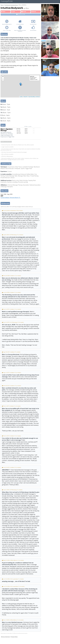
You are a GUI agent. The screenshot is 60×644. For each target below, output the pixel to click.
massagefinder (7, 2)
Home (2, 5)
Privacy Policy (14, 637)
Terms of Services (5, 637)
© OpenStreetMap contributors (34, 97)
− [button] (3, 79)
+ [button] (3, 77)
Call (13, 12)
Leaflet (21, 97)
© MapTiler (25, 97)
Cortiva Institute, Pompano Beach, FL (10, 198)
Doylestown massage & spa (11, 5)
